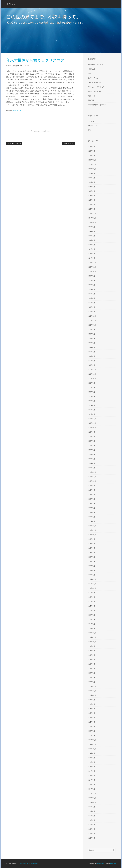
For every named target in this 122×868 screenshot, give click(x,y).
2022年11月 (92, 321)
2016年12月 (92, 633)
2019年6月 (91, 499)
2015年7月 (91, 709)
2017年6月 (91, 606)
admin (27, 66)
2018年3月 (91, 566)
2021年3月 (91, 405)
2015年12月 (92, 686)
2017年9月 (91, 593)
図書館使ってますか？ (95, 65)
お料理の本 (91, 69)
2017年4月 (91, 615)
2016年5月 (91, 664)
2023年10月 (92, 271)
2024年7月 (91, 236)
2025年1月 (91, 209)
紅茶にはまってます (95, 82)
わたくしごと (17, 111)
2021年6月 (91, 392)
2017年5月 (91, 611)
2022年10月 (92, 325)
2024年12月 (92, 213)
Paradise (113, 863)
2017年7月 (91, 602)
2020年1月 (91, 468)
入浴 (89, 74)
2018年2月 (91, 570)
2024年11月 (92, 218)
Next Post (69, 144)
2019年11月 (92, 477)
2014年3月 (91, 780)
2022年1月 (91, 365)
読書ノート (91, 96)
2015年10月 (92, 695)
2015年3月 (91, 727)
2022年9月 (91, 329)
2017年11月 (92, 584)
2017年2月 (91, 624)
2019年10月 (92, 481)
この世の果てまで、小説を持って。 (44, 17)
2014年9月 (91, 753)
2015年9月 (91, 700)
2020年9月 (91, 432)
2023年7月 (91, 285)
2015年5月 (91, 718)
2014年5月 (91, 771)
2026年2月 (91, 151)
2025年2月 (91, 205)
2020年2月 (91, 463)
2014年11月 (92, 744)
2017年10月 (92, 588)
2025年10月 (92, 169)
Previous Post (14, 144)
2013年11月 (92, 798)
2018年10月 (92, 535)
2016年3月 (91, 673)
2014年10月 (92, 749)
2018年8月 (91, 544)
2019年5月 (91, 503)
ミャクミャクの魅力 (95, 91)
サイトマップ (12, 4)
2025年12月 (92, 160)
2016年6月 (91, 660)
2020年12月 (92, 419)
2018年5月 (91, 557)
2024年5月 (91, 245)
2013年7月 (91, 816)
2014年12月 (92, 740)
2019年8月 (91, 490)
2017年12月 (92, 579)
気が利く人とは (93, 78)
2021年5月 (91, 396)
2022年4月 (91, 352)
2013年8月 (91, 811)
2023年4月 (91, 298)
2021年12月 (92, 370)
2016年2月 (91, 677)
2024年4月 (91, 249)
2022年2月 (91, 361)
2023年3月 (91, 303)
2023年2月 (91, 307)
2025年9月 (91, 173)
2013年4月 (91, 829)
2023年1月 (91, 312)
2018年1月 (91, 575)
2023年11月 (92, 267)
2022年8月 (91, 334)
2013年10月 (92, 802)
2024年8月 (91, 231)
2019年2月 (91, 517)
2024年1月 (91, 258)
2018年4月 (91, 561)
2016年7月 (91, 655)
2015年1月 (91, 735)
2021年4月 (91, 401)
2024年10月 (92, 222)
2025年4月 (91, 196)
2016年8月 (91, 651)
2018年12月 (92, 526)
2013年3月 (91, 834)
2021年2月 (91, 410)
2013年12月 (92, 793)
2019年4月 (91, 508)
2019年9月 (91, 486)
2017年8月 (91, 597)
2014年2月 (91, 785)
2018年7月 (91, 548)
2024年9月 (91, 227)
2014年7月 (91, 762)
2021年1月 (91, 414)
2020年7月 (91, 441)
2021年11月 (92, 374)
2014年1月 (91, 789)
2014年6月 (91, 767)
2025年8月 (91, 178)
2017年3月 (91, 619)
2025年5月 (91, 191)
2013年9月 (91, 807)
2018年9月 (91, 539)
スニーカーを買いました (96, 87)
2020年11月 (92, 423)
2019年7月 (91, 495)
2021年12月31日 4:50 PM (14, 66)
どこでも (91, 121)
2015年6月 (91, 713)
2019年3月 (91, 512)
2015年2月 (91, 731)
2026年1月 (91, 156)
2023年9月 (91, 276)
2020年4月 (91, 454)
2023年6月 (91, 289)
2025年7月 (91, 182)
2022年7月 (91, 338)
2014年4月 (91, 776)
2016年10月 (92, 642)
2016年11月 (92, 637)
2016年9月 (91, 646)
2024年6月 (91, 240)
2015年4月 (91, 722)
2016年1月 (91, 682)
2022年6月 (91, 343)
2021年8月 (91, 383)
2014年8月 (91, 758)
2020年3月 (91, 459)
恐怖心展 (91, 100)
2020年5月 (91, 450)
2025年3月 (91, 200)
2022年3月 (91, 356)
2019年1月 (91, 521)
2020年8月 (91, 437)
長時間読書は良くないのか (97, 105)
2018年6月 (91, 553)
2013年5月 (91, 825)
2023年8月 (91, 280)
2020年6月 (91, 445)
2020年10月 (92, 428)
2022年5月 (91, 347)
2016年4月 (91, 669)
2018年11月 (92, 530)
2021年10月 (92, 379)
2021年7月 (91, 387)
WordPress (101, 863)
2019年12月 (92, 472)
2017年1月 (91, 628)
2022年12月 (92, 316)
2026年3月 (91, 147)
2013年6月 (91, 820)
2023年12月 (92, 263)
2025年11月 (92, 164)
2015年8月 (91, 704)
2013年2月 (91, 838)
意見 (89, 130)
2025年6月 (91, 187)
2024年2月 (91, 254)
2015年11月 (92, 691)
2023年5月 (91, 294)
